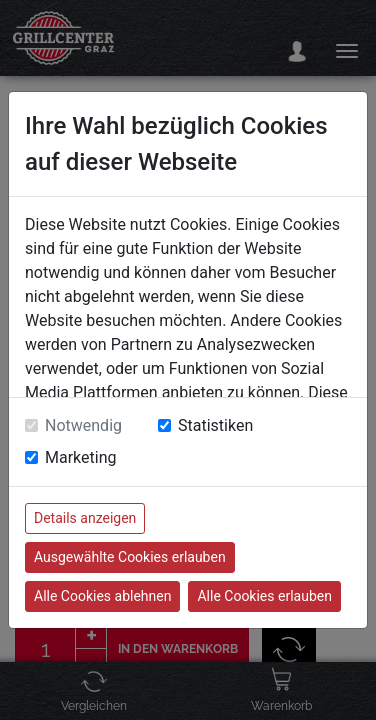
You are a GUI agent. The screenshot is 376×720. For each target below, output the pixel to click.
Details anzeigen (85, 518)
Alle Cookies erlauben (264, 596)
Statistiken (215, 425)
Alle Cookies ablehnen (102, 596)
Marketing (80, 457)
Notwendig (83, 425)
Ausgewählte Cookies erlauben (130, 557)
